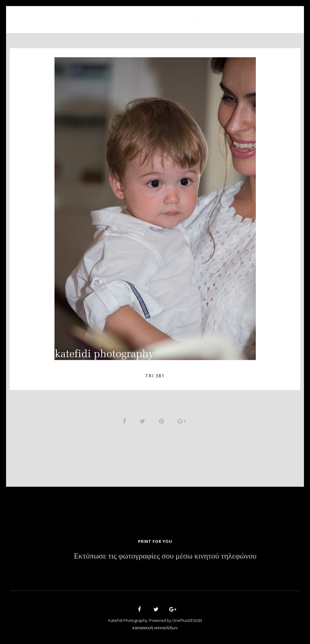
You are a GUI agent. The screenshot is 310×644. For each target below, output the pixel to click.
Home (86, 16)
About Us (115, 16)
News (196, 16)
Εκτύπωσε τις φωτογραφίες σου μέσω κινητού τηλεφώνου (165, 556)
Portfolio (151, 16)
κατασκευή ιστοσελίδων (155, 628)
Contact (225, 16)
